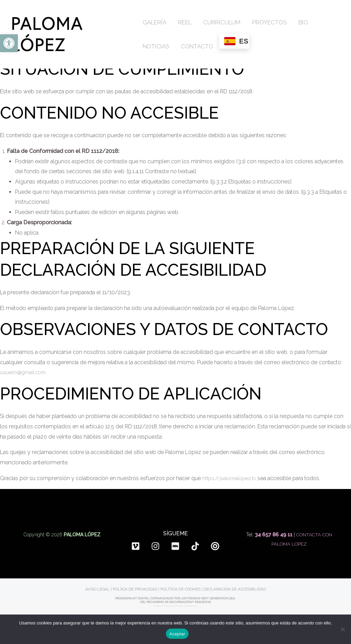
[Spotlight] (215, 546)
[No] (342, 629)
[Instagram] (155, 546)
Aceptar (177, 634)
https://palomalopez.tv (231, 478)
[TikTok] (195, 546)
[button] (9, 43)
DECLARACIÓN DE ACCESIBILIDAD (236, 589)
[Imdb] (175, 546)
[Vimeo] (136, 546)
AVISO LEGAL (95, 589)
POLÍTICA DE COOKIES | (182, 589)
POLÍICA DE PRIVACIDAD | (135, 589)
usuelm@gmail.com (25, 372)
